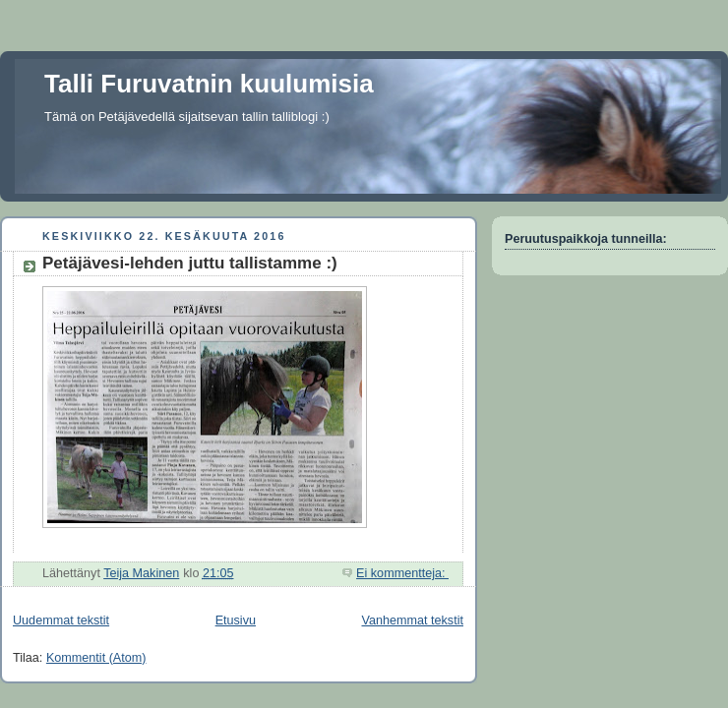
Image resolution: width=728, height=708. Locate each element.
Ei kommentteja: (402, 573)
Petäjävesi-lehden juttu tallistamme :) (190, 263)
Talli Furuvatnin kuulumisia (209, 84)
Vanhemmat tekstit (413, 620)
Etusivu (236, 620)
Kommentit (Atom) (96, 658)
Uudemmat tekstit (61, 620)
